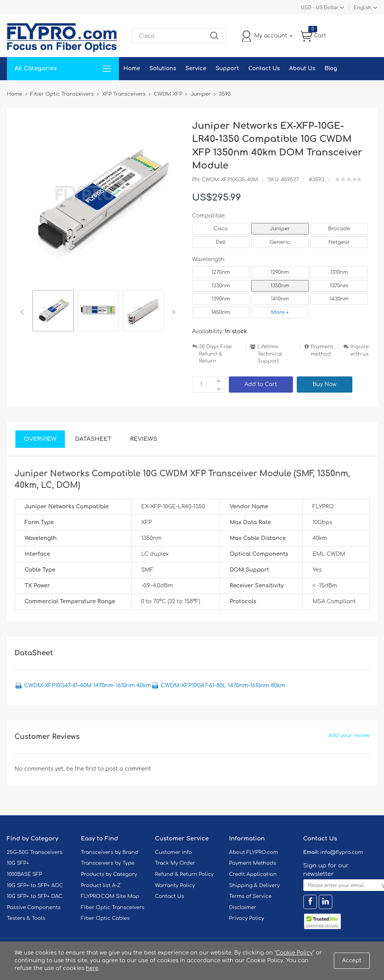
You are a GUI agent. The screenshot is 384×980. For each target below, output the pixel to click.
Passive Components (34, 907)
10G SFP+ (18, 863)
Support (227, 68)
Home (132, 68)
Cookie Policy (294, 953)
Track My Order (175, 863)
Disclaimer (243, 907)
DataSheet (93, 439)
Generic (280, 242)
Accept (352, 961)
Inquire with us (360, 350)
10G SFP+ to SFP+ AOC (35, 886)
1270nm (221, 272)
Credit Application (253, 874)
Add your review (349, 735)
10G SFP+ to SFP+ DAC (35, 896)
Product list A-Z (101, 886)
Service (196, 68)
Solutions (163, 68)
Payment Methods (253, 863)
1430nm (339, 299)
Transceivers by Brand (110, 852)
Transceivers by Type (108, 863)
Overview (40, 439)
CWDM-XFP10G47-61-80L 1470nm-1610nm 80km (223, 686)
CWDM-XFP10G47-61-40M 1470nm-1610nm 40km (88, 686)
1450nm (221, 312)
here (92, 968)
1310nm (339, 272)
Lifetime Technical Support (270, 354)
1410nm (280, 299)
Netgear (339, 242)
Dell (221, 242)
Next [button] (172, 312)
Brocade (339, 229)
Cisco (221, 229)
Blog (331, 68)
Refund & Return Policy (184, 874)
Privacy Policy (247, 918)
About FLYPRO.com (254, 852)
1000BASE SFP (25, 874)
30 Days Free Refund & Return (216, 354)
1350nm (280, 286)
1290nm (280, 272)
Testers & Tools (26, 918)
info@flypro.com (342, 852)
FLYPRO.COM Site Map (110, 896)
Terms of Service (250, 896)
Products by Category (109, 874)
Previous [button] (24, 312)
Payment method (322, 350)
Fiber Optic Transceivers (113, 907)
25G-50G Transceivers (35, 852)
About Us (302, 68)
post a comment (128, 769)
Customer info (174, 852)
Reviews (144, 439)
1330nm (221, 286)
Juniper (280, 229)
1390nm (221, 299)
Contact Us (264, 68)
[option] (53, 312)
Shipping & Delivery (255, 886)
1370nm (339, 286)
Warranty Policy (175, 886)
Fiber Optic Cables (105, 918)
